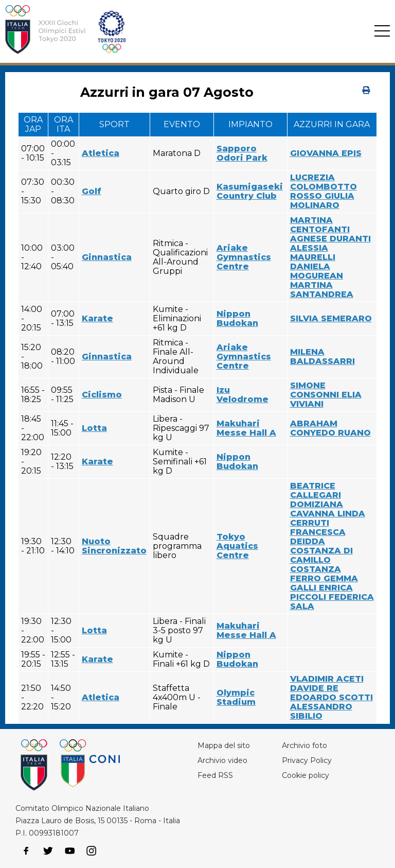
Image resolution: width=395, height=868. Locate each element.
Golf (92, 191)
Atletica (101, 153)
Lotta (94, 428)
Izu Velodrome (243, 395)
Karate (97, 318)
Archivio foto (304, 745)
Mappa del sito (224, 745)
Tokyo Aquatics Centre (237, 546)
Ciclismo (102, 395)
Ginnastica (107, 257)
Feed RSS (215, 775)
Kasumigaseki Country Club (250, 191)
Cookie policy (306, 775)
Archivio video (222, 760)
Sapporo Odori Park (242, 153)
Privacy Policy (307, 760)
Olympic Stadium (236, 697)
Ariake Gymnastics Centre (244, 257)
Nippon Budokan (237, 318)
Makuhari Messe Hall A (246, 428)
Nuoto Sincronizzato (114, 546)
